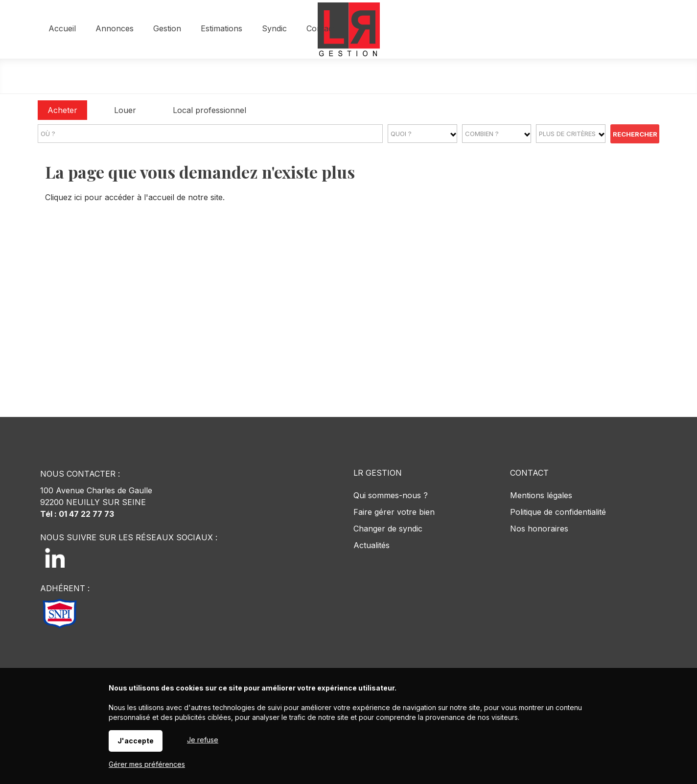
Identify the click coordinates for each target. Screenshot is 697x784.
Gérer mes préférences (147, 764)
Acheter (62, 110)
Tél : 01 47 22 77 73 (77, 514)
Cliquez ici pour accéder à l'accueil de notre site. (135, 197)
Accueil (198, 77)
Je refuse (203, 740)
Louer (125, 110)
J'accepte (136, 741)
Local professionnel (209, 110)
